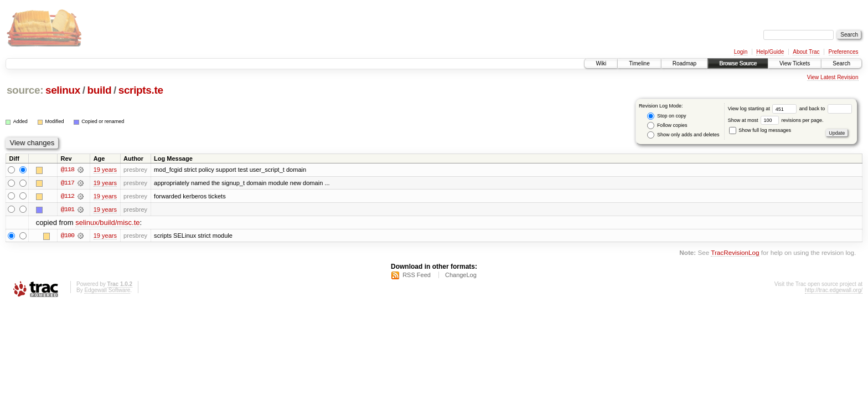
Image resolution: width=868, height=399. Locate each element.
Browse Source (738, 63)
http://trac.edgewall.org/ (834, 291)
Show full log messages (760, 130)
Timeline (639, 63)
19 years (105, 170)
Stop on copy (666, 116)
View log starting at (764, 109)
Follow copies (667, 126)
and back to (826, 109)
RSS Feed (417, 275)
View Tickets (795, 63)
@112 (68, 196)
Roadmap (684, 63)
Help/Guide (770, 52)
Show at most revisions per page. (776, 120)
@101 (68, 209)
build (100, 90)
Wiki (601, 63)
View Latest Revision (833, 77)
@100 (68, 236)
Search (841, 63)
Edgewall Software (107, 291)
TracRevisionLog (735, 253)
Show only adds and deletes (683, 135)
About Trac (806, 52)
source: (25, 90)
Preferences (844, 52)
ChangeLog (461, 275)
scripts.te (141, 90)
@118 (68, 170)
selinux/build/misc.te (107, 223)
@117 (68, 183)
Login (741, 52)
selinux (63, 90)
